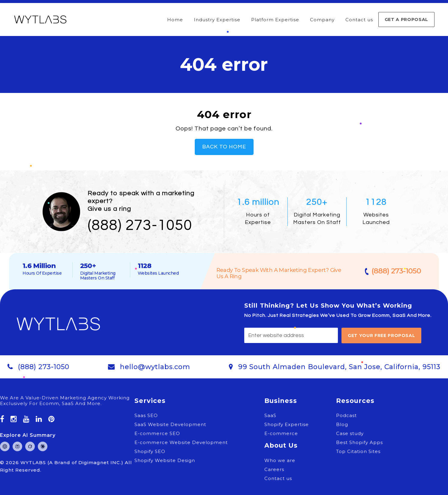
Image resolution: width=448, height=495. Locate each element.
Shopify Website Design (165, 460)
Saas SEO (146, 415)
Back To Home (224, 147)
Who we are (280, 460)
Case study (350, 433)
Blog (342, 424)
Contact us (359, 20)
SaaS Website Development (170, 424)
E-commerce (281, 433)
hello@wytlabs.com (155, 367)
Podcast (346, 415)
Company (322, 20)
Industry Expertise (217, 20)
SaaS (270, 415)
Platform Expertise (275, 20)
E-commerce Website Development (181, 442)
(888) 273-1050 (140, 225)
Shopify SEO (150, 451)
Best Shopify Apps (359, 442)
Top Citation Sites (358, 451)
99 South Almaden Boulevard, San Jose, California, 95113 (339, 367)
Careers (274, 469)
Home (175, 20)
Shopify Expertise (287, 424)
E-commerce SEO (157, 433)
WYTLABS (34, 462)
